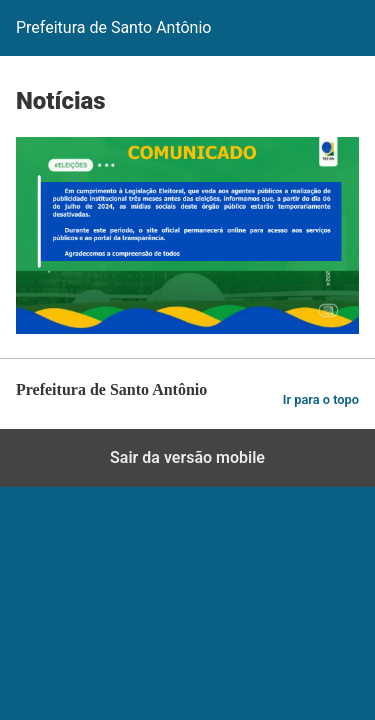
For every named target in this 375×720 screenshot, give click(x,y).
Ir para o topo (321, 399)
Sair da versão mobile (187, 457)
